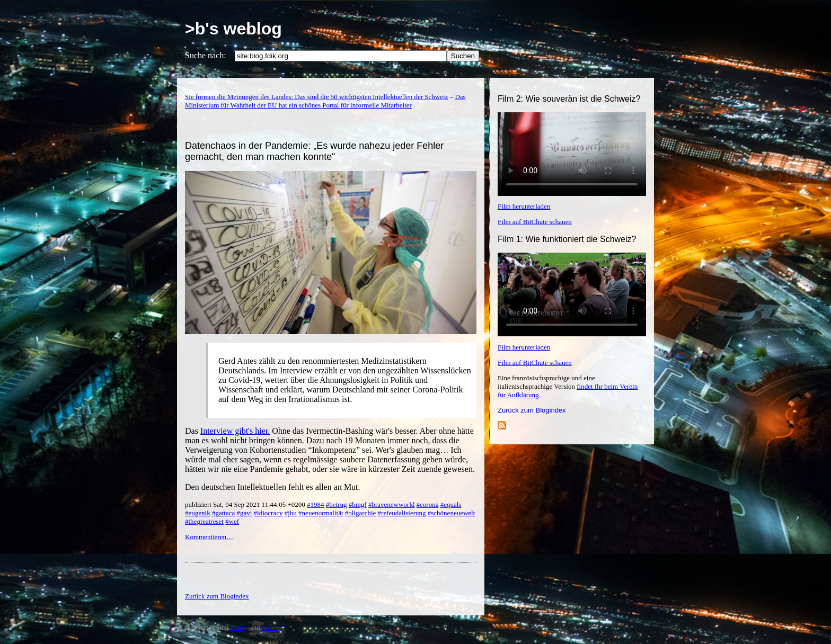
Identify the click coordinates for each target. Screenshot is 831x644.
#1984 (316, 504)
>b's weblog (233, 29)
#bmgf (358, 504)
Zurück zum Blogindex (532, 410)
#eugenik (198, 513)
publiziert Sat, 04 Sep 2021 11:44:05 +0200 (246, 504)
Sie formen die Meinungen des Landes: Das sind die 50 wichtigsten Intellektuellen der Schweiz (316, 97)
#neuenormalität (321, 513)
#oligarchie (360, 513)
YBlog (239, 627)
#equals (451, 504)
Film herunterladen (524, 206)
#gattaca (223, 513)
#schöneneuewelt (452, 513)
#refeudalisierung (402, 513)
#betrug (337, 504)
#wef (232, 521)
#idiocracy (268, 513)
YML (269, 627)
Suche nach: (206, 55)
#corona (428, 504)
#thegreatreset (204, 521)
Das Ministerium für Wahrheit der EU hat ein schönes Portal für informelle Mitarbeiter (325, 101)
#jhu (291, 513)
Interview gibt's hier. (235, 431)
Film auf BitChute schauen (535, 222)
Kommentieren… (209, 537)
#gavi (244, 513)
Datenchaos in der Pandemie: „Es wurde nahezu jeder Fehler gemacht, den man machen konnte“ (314, 151)
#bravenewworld (391, 504)
